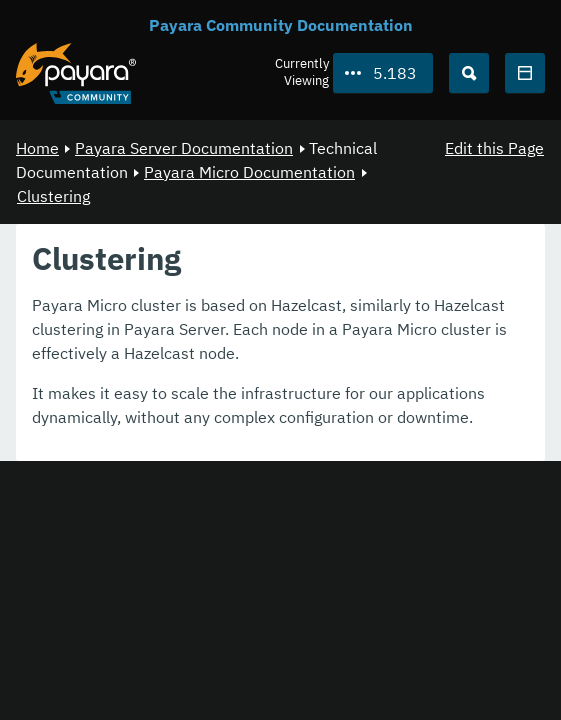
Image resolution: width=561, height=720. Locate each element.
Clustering (53, 196)
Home (37, 148)
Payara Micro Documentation (249, 172)
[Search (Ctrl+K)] (469, 73)
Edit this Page (494, 148)
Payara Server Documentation (184, 148)
